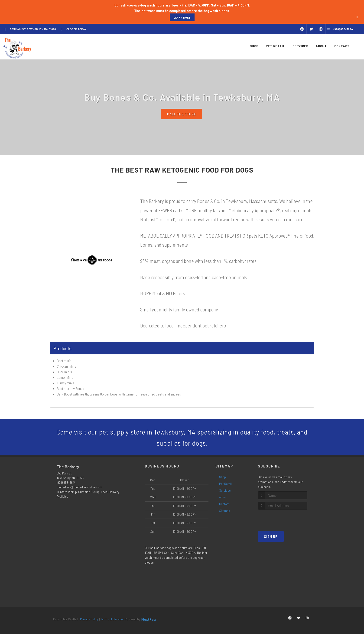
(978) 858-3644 (66, 482)
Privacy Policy (89, 619)
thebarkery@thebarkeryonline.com (79, 487)
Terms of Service (112, 619)
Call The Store (182, 114)
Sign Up (271, 536)
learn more (182, 17)
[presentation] (283, 518)
